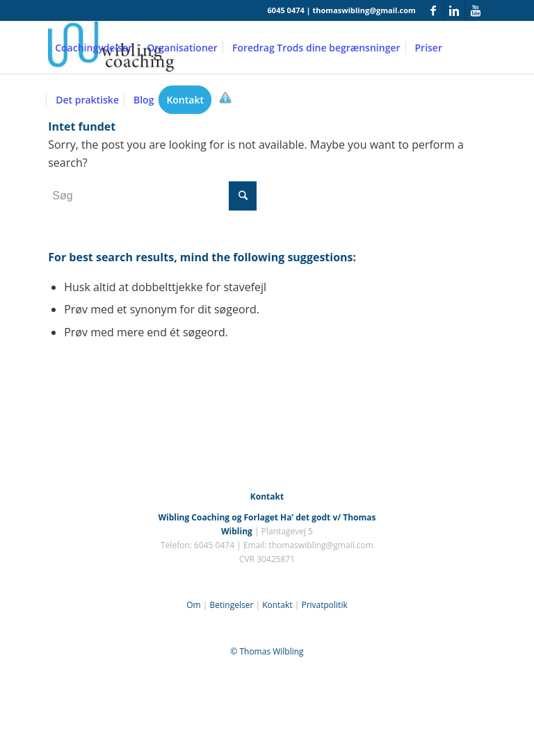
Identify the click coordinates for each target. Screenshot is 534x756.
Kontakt (277, 605)
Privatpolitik (324, 605)
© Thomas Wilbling (267, 651)
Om (193, 605)
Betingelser (231, 605)
